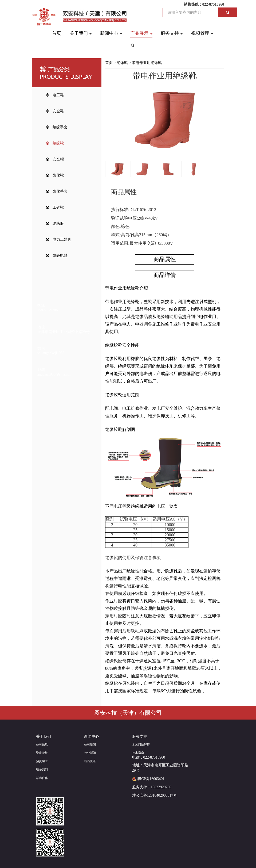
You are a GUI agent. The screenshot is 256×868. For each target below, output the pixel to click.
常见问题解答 (141, 744)
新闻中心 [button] (111, 33)
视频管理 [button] (202, 33)
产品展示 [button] (141, 33)
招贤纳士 (42, 761)
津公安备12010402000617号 (155, 795)
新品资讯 (90, 761)
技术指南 (138, 753)
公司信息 (42, 744)
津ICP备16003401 (148, 779)
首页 (57, 33)
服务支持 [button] (172, 33)
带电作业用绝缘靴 (147, 63)
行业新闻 (90, 753)
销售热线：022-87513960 (204, 4)
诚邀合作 (42, 778)
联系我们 (42, 769)
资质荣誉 (42, 753)
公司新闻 (90, 744)
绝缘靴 (122, 63)
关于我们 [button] (81, 33)
